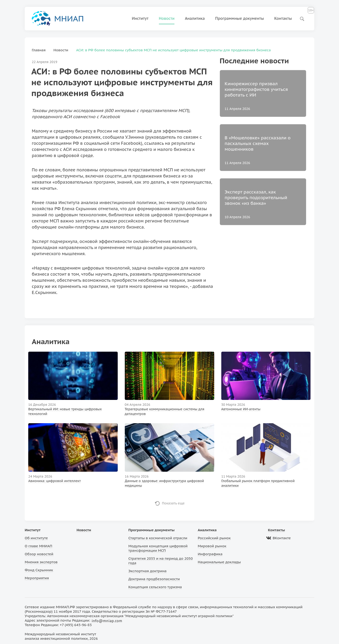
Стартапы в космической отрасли (158, 538)
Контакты (283, 18)
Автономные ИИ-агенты (241, 409)
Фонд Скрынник (39, 570)
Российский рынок (214, 538)
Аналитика (195, 18)
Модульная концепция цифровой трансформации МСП (158, 548)
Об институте (36, 538)
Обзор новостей (39, 554)
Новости (167, 18)
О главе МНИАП (38, 546)
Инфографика (210, 554)
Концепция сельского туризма (155, 587)
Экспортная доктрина (147, 571)
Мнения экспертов (41, 562)
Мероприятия (37, 578)
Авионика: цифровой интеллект (54, 481)
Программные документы (240, 18)
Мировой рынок (212, 546)
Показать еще (173, 503)
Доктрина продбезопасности (154, 579)
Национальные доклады (219, 562)
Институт (140, 18)
